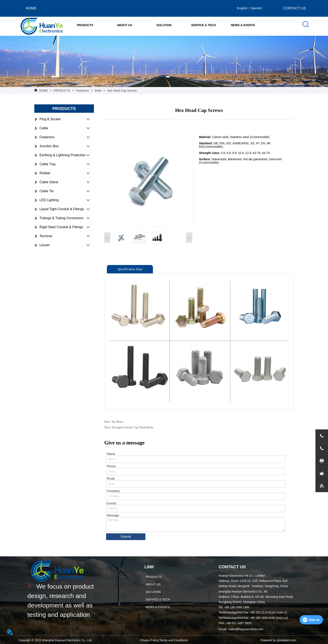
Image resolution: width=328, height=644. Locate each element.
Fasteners (82, 91)
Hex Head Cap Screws (122, 91)
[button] (85, 25)
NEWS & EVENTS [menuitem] (243, 25)
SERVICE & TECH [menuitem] (203, 25)
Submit (126, 537)
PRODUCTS (62, 91)
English (242, 8)
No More (117, 422)
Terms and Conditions (174, 640)
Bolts (98, 91)
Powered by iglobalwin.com (278, 640)
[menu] (164, 25)
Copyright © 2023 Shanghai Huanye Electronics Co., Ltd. (55, 640)
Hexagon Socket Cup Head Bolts (133, 427)
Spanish (256, 8)
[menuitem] (85, 25)
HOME (44, 91)
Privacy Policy (149, 640)
